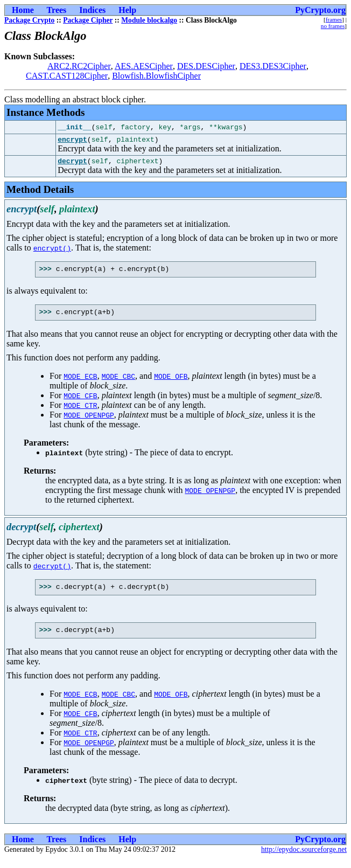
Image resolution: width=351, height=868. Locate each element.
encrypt (72, 141)
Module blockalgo (149, 20)
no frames (333, 26)
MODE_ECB (80, 383)
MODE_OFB (171, 383)
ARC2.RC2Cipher (79, 66)
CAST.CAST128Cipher (67, 76)
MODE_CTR (80, 412)
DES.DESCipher (206, 66)
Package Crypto (29, 20)
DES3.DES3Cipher (273, 66)
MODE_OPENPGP (89, 421)
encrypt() (52, 251)
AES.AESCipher (144, 66)
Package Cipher (88, 20)
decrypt (72, 164)
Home (23, 10)
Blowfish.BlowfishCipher (156, 76)
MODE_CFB (80, 402)
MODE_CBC (118, 383)
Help (127, 10)
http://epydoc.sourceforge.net (304, 859)
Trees (57, 10)
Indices (92, 10)
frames (334, 19)
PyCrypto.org (320, 10)
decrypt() (52, 572)
